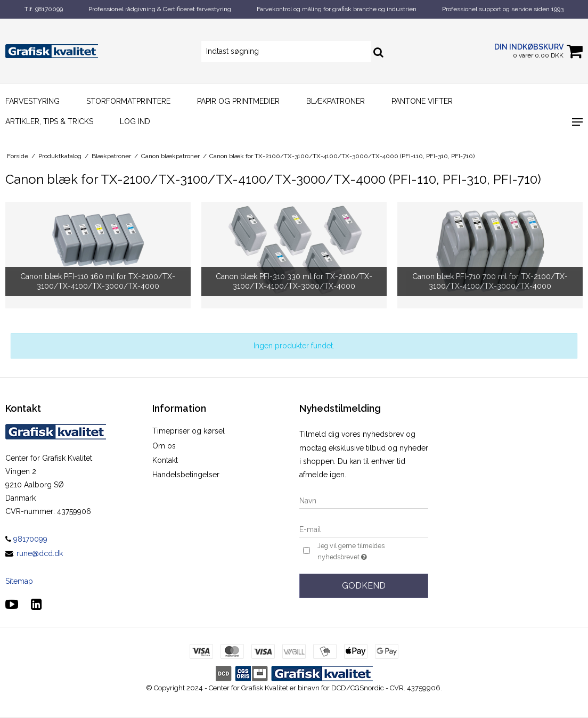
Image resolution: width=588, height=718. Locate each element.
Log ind (135, 121)
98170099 (26, 539)
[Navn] (364, 500)
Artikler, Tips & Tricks (49, 121)
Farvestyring (32, 101)
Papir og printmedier (238, 101)
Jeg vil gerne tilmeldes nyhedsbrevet (368, 552)
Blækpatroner (336, 101)
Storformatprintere (128, 101)
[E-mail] (364, 529)
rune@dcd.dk (40, 553)
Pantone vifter (422, 101)
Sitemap (19, 581)
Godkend (364, 586)
